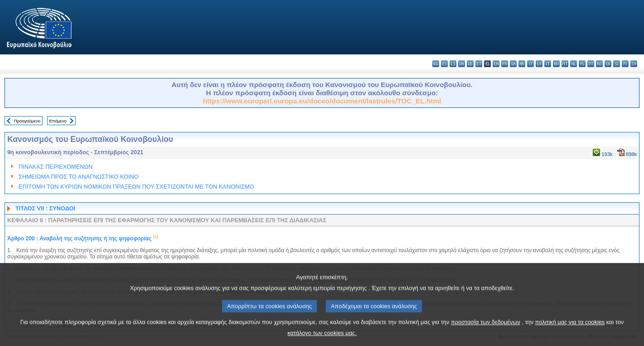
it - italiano (530, 64)
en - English (496, 64)
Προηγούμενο (27, 121)
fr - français (505, 64)
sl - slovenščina (617, 64)
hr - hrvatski (522, 64)
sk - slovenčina (608, 64)
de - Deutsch (470, 64)
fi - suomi (625, 64)
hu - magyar (556, 64)
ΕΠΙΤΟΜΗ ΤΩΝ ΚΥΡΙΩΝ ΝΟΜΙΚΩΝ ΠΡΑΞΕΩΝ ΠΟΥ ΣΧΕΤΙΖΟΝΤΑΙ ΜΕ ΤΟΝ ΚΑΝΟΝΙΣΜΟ (136, 187)
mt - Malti (565, 64)
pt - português (591, 64)
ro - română (599, 64)
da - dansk (462, 64)
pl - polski (582, 64)
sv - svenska (634, 64)
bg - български (436, 64)
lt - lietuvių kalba (548, 64)
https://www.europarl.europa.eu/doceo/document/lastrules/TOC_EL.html (322, 101)
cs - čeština (453, 64)
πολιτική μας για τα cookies (570, 334)
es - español (444, 64)
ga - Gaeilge (513, 64)
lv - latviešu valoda (539, 64)
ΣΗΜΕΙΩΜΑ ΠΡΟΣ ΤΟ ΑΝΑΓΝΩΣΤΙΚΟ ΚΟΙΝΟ (79, 177)
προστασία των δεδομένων (486, 334)
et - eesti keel (479, 64)
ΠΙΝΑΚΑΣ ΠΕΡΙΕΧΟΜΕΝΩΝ (56, 167)
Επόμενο (58, 121)
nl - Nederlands (574, 64)
